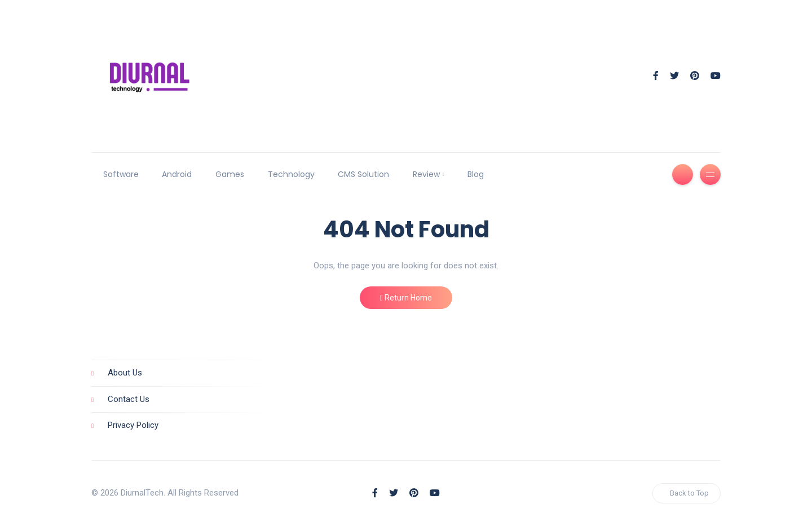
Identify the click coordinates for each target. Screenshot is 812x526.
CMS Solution (363, 174)
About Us (125, 373)
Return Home (406, 298)
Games (230, 174)
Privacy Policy (133, 425)
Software (121, 174)
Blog (476, 174)
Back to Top (689, 493)
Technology (291, 174)
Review (426, 174)
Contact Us (129, 399)
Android (177, 174)
